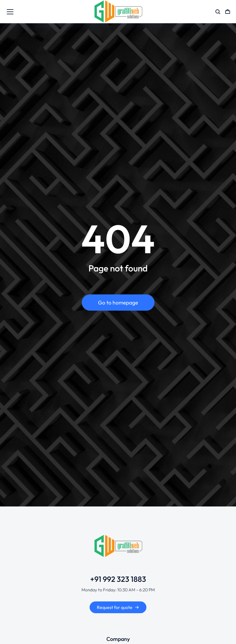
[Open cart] (228, 12)
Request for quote (118, 607)
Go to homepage (118, 303)
